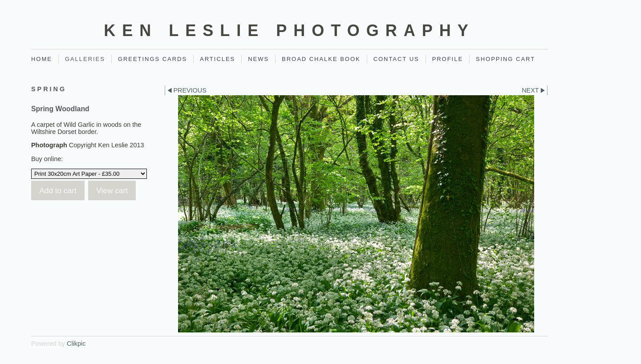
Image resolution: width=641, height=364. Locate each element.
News (258, 59)
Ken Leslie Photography (289, 30)
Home (42, 59)
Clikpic (76, 344)
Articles (217, 59)
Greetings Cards (152, 59)
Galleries (85, 59)
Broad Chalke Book (321, 59)
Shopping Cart (505, 59)
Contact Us (396, 59)
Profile (448, 59)
